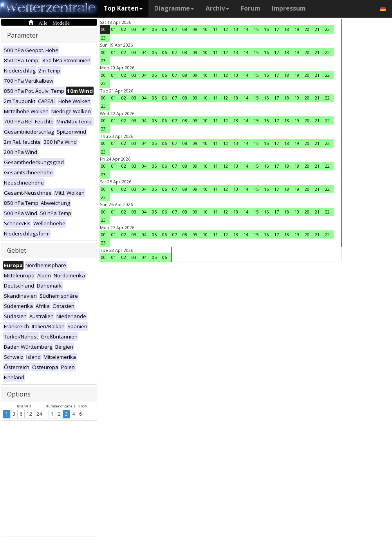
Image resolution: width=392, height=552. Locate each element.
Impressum (289, 8)
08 (185, 29)
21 (317, 29)
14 (246, 29)
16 (266, 29)
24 (39, 414)
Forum (250, 8)
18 (287, 29)
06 (164, 29)
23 (103, 38)
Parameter (23, 35)
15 (256, 29)
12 (29, 414)
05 (154, 29)
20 (307, 29)
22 (327, 29)
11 (215, 29)
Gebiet (17, 250)
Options (19, 394)
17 (276, 29)
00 (103, 29)
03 (134, 29)
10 (205, 29)
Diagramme (174, 8)
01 (114, 29)
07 (175, 29)
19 (297, 29)
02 (124, 29)
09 (195, 29)
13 (236, 29)
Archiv (217, 8)
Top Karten (123, 8)
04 (144, 29)
